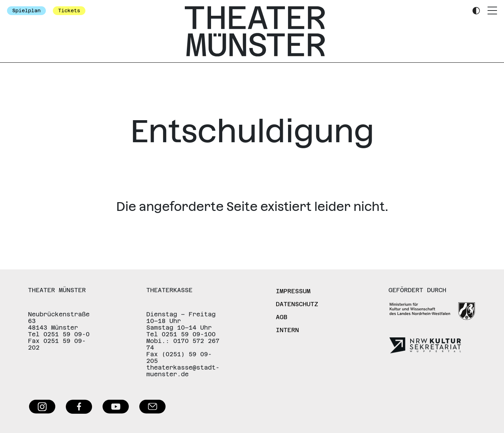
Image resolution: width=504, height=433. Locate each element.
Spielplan (26, 11)
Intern (287, 330)
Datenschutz (297, 304)
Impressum (293, 291)
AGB (282, 317)
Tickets (69, 11)
